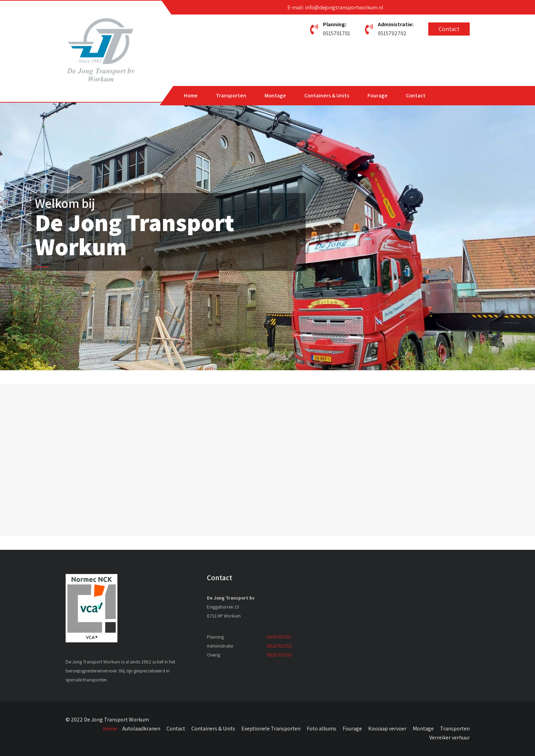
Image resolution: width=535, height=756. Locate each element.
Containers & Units (327, 95)
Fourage (378, 95)
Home (191, 95)
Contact (449, 29)
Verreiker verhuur (450, 738)
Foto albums (322, 729)
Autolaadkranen (141, 729)
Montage (275, 95)
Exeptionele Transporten (271, 729)
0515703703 (279, 655)
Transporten (231, 95)
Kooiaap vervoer (387, 729)
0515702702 (392, 33)
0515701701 (337, 33)
